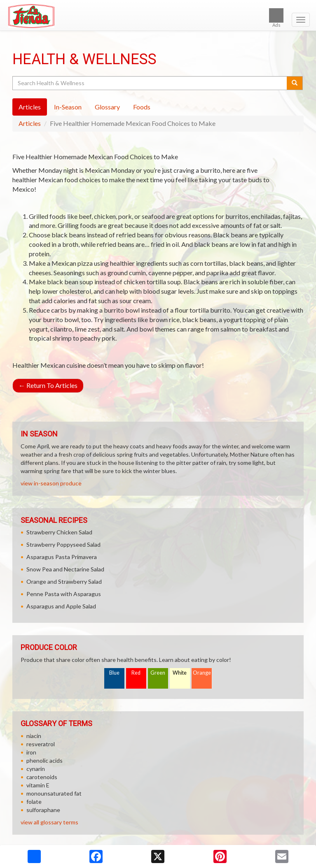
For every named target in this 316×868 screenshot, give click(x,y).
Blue (114, 673)
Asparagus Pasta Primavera (62, 557)
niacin (34, 736)
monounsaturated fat (54, 793)
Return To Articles (48, 385)
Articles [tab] (30, 107)
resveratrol (41, 744)
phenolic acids (44, 760)
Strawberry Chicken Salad (59, 532)
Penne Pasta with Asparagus (64, 594)
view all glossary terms (49, 822)
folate (34, 802)
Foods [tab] (142, 107)
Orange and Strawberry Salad (64, 581)
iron (31, 752)
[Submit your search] (295, 83)
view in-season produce (51, 483)
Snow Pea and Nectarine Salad (65, 569)
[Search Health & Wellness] (150, 83)
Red (136, 673)
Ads (276, 18)
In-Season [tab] (68, 107)
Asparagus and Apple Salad (61, 606)
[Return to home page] (158, 16)
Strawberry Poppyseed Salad (63, 544)
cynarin (36, 769)
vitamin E (38, 785)
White (180, 673)
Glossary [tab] (107, 107)
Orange (202, 673)
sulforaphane (43, 810)
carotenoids (42, 777)
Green (158, 673)
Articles (30, 123)
